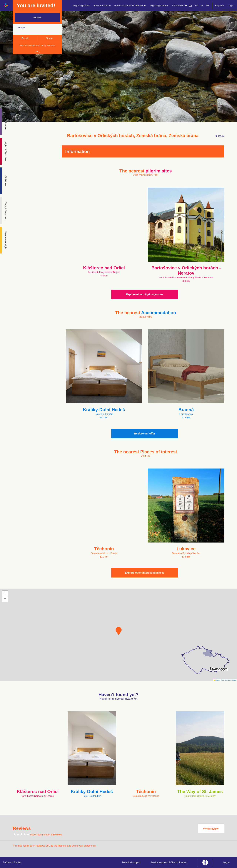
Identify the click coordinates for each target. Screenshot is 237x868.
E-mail (25, 38)
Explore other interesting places (145, 573)
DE (208, 5)
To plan (37, 17)
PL (202, 5)
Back (220, 136)
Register (219, 5)
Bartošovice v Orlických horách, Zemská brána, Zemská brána (133, 136)
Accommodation (102, 5)
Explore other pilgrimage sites (145, 294)
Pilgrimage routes (159, 5)
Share (50, 38)
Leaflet (217, 680)
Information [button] (180, 5)
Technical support (131, 862)
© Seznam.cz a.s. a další (228, 680)
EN (196, 5)
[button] (119, 631)
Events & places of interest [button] (130, 5)
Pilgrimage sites (81, 5)
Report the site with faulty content (37, 45)
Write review (211, 829)
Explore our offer (145, 434)
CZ (191, 5)
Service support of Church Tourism (169, 862)
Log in (231, 5)
